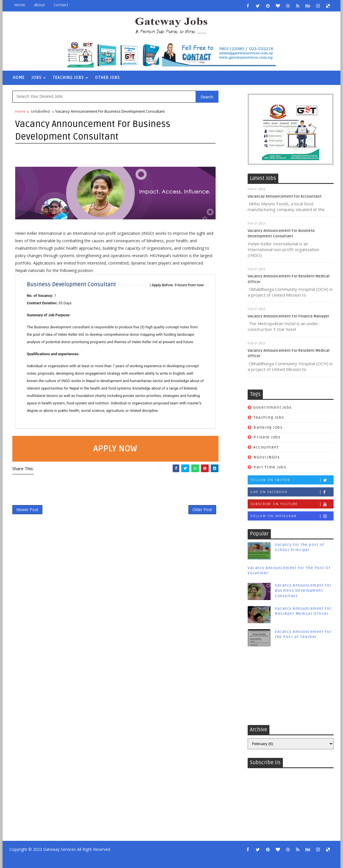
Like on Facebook (292, 492)
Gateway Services (60, 849)
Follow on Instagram (292, 516)
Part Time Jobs (270, 467)
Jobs (37, 78)
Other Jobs (108, 78)
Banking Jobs (268, 427)
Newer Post (27, 510)
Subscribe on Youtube (292, 504)
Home (20, 5)
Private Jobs (267, 437)
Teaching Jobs (68, 78)
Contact (61, 5)
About (40, 5)
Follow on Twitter (292, 480)
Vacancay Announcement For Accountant (285, 196)
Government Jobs (273, 407)
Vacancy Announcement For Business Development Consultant (303, 591)
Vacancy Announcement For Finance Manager (288, 316)
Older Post (202, 510)
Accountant (266, 447)
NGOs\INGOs (267, 457)
